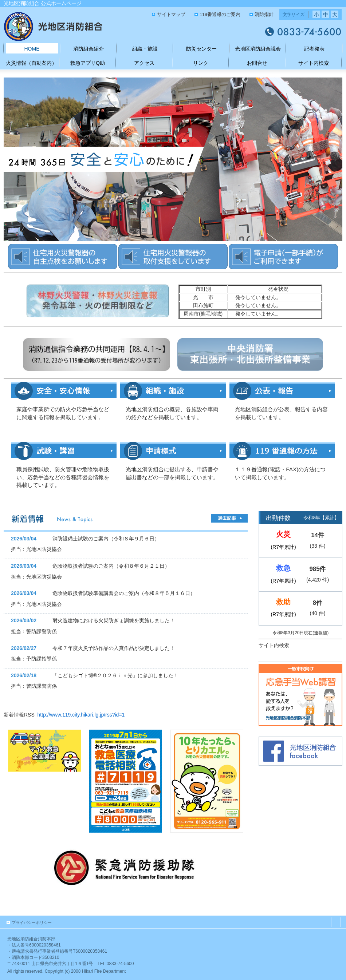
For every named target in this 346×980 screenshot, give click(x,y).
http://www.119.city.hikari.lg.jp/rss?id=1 (81, 715)
